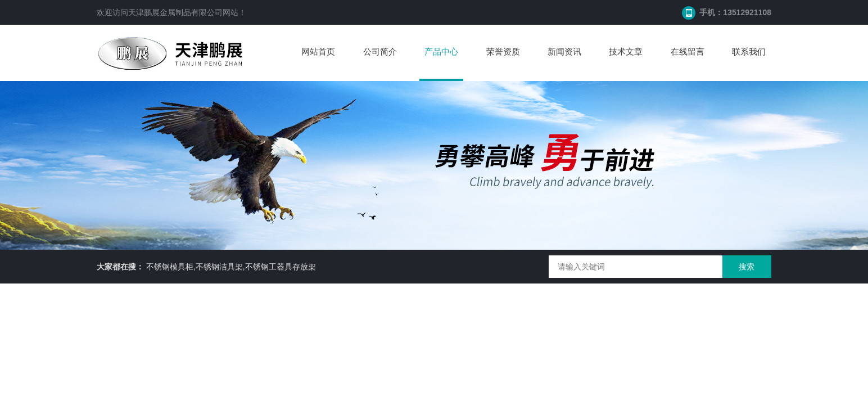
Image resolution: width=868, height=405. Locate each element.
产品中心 (441, 51)
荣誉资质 (503, 51)
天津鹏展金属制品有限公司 (175, 12)
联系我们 (749, 51)
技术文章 (626, 51)
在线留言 (688, 51)
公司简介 (380, 51)
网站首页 (318, 51)
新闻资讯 (564, 51)
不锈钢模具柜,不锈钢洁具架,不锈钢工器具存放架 (231, 267)
